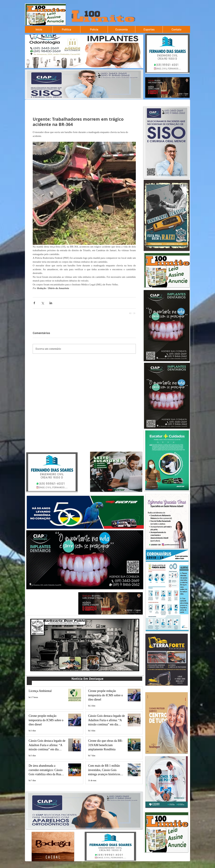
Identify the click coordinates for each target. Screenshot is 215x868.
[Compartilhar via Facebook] (34, 303)
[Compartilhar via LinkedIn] (51, 303)
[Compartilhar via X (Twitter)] (43, 303)
